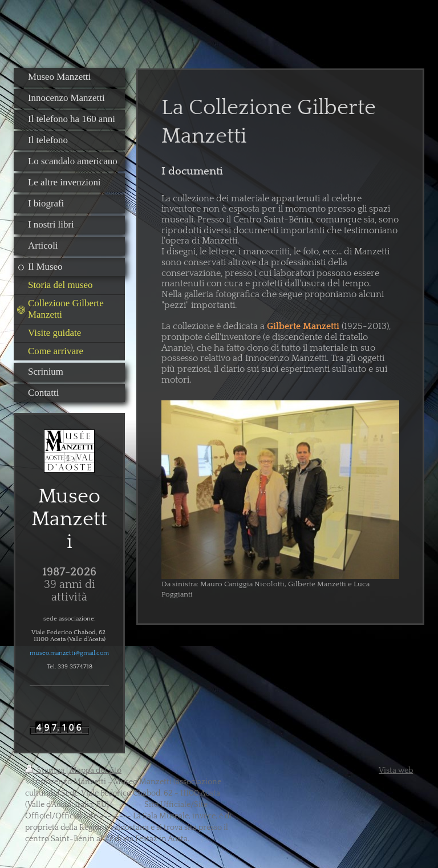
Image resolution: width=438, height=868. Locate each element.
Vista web (396, 770)
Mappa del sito (96, 770)
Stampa (46, 770)
